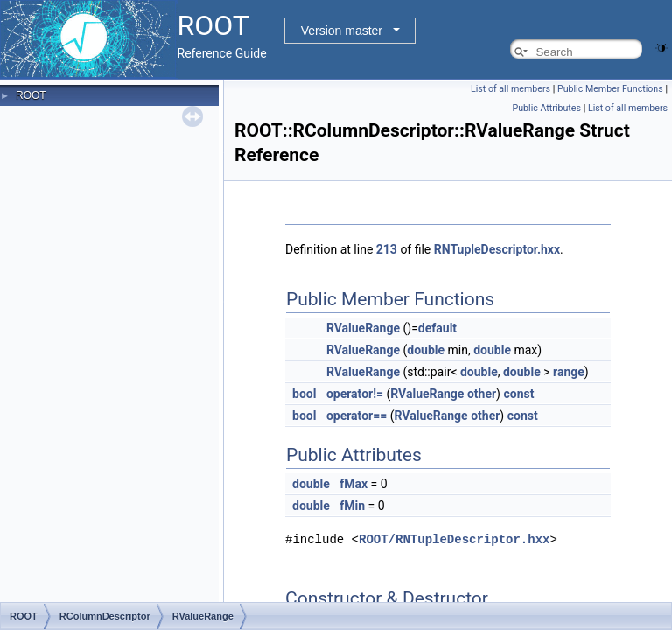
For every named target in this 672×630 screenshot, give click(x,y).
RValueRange (363, 328)
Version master (342, 31)
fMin (352, 506)
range (569, 372)
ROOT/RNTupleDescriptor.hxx (454, 539)
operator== (357, 416)
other (482, 394)
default (437, 328)
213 (387, 249)
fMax (353, 484)
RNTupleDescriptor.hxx (497, 249)
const (518, 394)
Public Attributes (546, 108)
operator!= (355, 394)
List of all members (511, 89)
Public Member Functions (610, 89)
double (426, 350)
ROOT (31, 95)
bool (304, 394)
